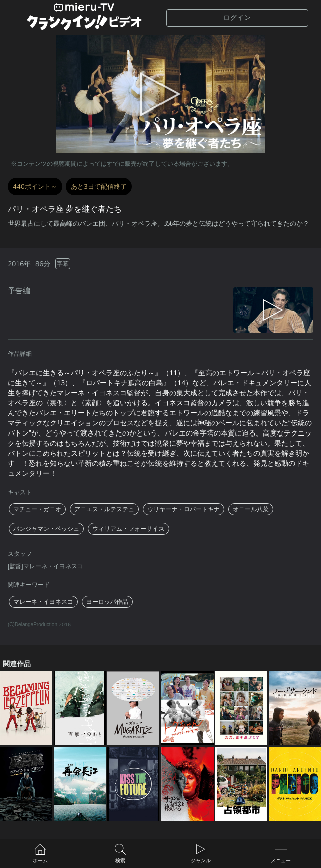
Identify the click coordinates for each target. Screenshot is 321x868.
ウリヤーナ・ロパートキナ (184, 509)
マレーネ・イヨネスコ (43, 602)
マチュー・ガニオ (37, 509)
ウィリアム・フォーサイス (128, 529)
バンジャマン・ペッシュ (46, 529)
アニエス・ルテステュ (104, 509)
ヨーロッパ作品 (107, 602)
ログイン (237, 17)
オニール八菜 (251, 509)
